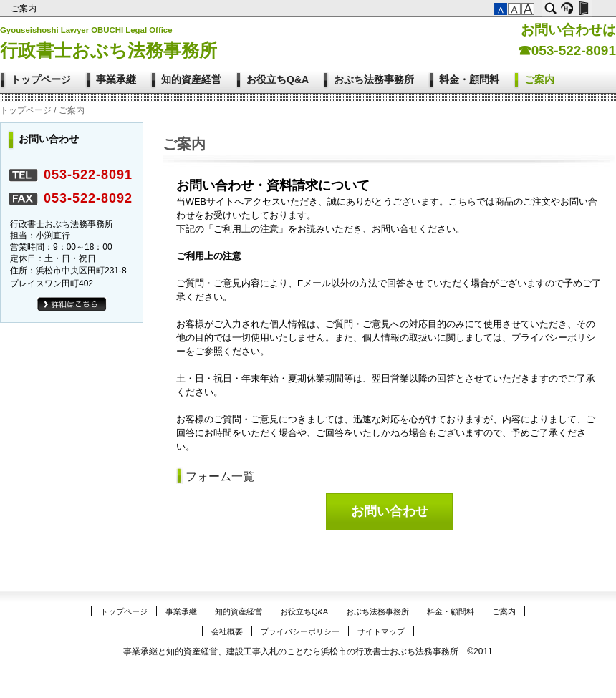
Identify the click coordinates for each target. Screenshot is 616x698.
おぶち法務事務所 (374, 79)
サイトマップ (381, 631)
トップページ (41, 79)
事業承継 (116, 79)
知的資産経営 (191, 79)
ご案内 (25, 9)
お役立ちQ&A (278, 79)
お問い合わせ (390, 511)
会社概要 (227, 631)
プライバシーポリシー (300, 631)
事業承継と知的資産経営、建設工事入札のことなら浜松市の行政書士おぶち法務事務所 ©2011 (308, 651)
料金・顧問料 (469, 79)
